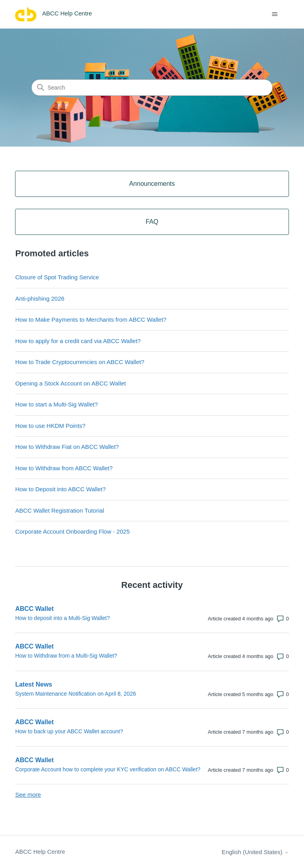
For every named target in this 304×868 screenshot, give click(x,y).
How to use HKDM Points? (50, 426)
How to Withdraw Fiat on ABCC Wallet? (67, 447)
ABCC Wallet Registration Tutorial (60, 510)
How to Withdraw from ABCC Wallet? (64, 468)
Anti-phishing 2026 (40, 299)
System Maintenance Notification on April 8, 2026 (75, 694)
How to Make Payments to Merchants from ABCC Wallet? (91, 320)
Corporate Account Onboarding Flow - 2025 (72, 531)
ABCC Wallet (34, 609)
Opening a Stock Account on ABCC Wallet (70, 383)
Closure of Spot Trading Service (57, 277)
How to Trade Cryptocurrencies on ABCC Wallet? (80, 362)
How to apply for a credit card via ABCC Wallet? (78, 341)
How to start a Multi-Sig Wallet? (56, 404)
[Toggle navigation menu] (275, 14)
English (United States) (255, 852)
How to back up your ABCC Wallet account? (69, 731)
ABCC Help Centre (40, 852)
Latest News (33, 684)
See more (28, 795)
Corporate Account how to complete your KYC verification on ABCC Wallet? (108, 769)
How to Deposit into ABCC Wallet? (60, 489)
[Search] (152, 88)
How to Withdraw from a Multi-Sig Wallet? (66, 656)
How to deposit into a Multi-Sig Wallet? (62, 618)
